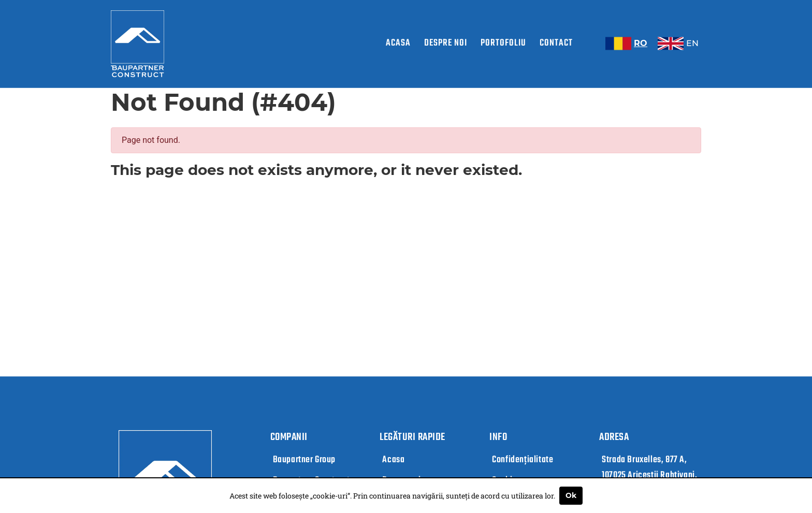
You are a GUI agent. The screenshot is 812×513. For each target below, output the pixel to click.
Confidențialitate (523, 460)
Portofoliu (503, 43)
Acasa (398, 43)
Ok (571, 495)
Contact (556, 43)
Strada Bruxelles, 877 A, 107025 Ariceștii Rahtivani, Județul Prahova (649, 475)
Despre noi (446, 43)
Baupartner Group (304, 460)
